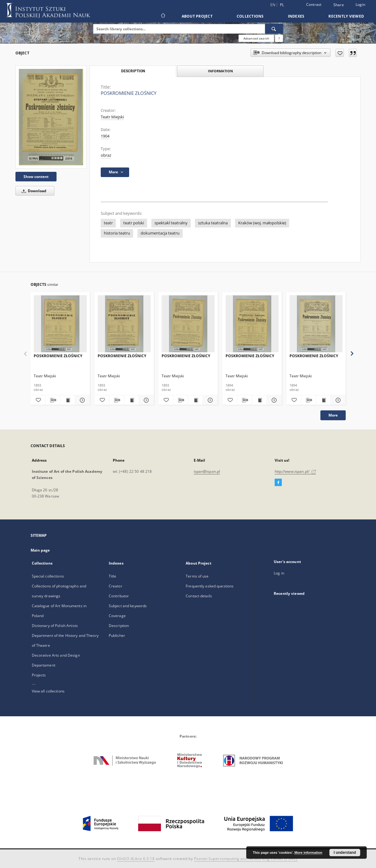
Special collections (48, 576)
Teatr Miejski (112, 117)
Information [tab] (220, 71)
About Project (197, 16)
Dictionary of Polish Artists (55, 626)
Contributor (119, 596)
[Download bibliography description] (53, 400)
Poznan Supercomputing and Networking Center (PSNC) (246, 859)
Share (339, 5)
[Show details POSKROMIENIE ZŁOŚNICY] (81, 400)
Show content (36, 177)
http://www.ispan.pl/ (296, 471)
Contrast (314, 4)
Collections (250, 16)
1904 (105, 136)
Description (119, 626)
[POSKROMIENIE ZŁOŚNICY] (51, 117)
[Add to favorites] (340, 53)
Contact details (199, 596)
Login (360, 4)
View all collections (48, 691)
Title (113, 576)
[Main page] (163, 16)
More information (308, 853)
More (333, 415)
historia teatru (117, 233)
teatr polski (134, 223)
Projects (39, 675)
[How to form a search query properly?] (279, 38)
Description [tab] (133, 71)
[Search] (274, 29)
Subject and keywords (128, 606)
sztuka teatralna (213, 223)
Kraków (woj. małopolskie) (262, 223)
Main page (40, 550)
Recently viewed (346, 16)
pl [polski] (282, 5)
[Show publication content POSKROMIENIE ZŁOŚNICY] (68, 400)
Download (33, 191)
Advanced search (256, 38)
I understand (345, 853)
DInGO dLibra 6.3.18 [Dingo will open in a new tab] (136, 859)
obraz (106, 155)
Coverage (117, 616)
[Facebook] (278, 483)
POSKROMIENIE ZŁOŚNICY (58, 356)
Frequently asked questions (210, 586)
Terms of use (197, 576)
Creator (116, 586)
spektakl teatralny (171, 223)
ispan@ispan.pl (207, 471)
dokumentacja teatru (160, 233)
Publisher (117, 635)
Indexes (296, 16)
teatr (108, 223)
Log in (279, 573)
